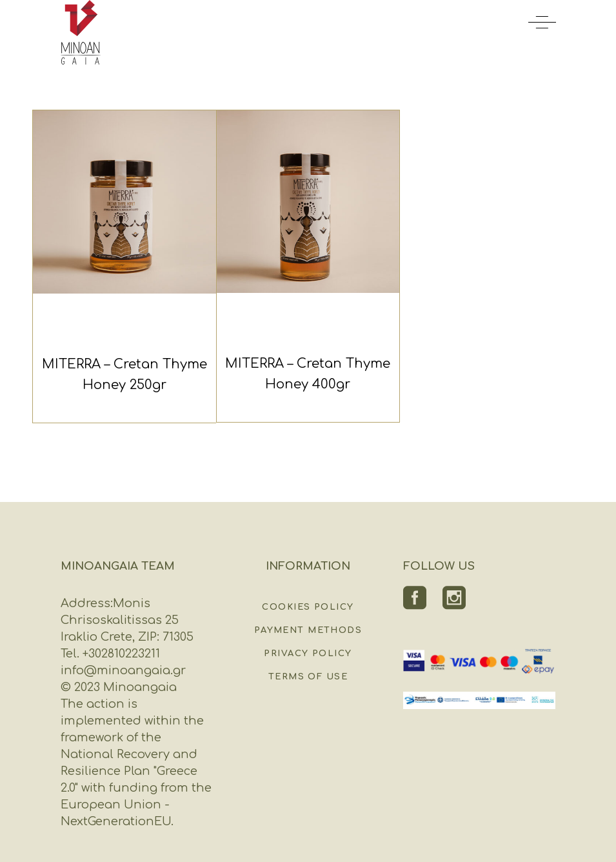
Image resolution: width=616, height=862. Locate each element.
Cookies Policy (308, 607)
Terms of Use (308, 677)
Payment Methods (308, 630)
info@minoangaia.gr (123, 670)
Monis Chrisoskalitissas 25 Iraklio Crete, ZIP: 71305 (127, 620)
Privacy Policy (308, 654)
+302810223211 (120, 654)
